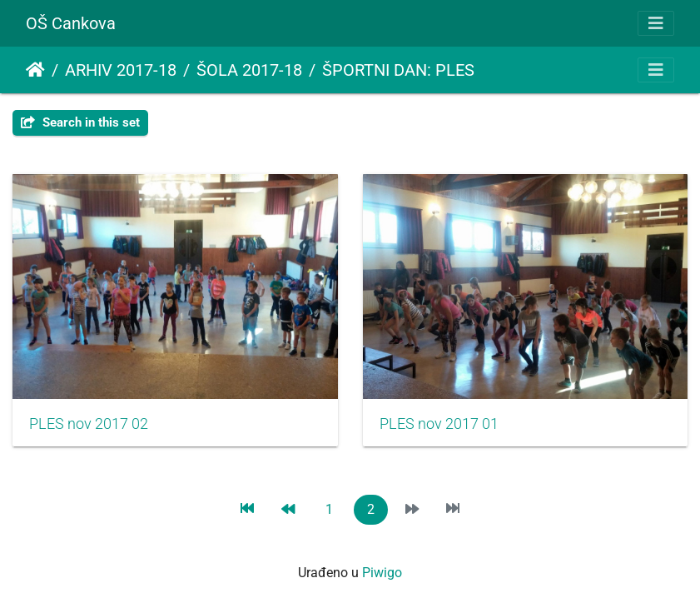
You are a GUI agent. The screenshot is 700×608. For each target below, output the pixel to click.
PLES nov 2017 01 (439, 424)
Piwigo (382, 573)
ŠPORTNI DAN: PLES (398, 70)
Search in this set (80, 122)
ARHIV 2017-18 (121, 70)
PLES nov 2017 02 (89, 424)
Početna (35, 70)
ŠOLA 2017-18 (249, 70)
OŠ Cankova (71, 23)
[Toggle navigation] (656, 23)
